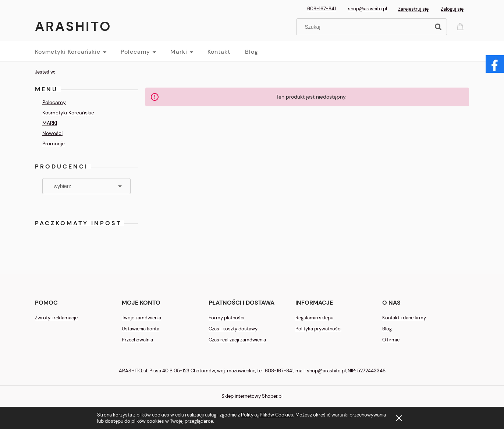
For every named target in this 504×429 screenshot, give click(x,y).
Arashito (73, 26)
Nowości (52, 133)
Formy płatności (226, 318)
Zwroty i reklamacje (56, 318)
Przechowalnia (137, 340)
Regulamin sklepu (314, 318)
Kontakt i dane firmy (404, 318)
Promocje (54, 143)
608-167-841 (322, 9)
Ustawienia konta (141, 329)
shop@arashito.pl (368, 9)
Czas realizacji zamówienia (237, 340)
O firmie (391, 340)
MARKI (50, 123)
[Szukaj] (438, 27)
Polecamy (54, 102)
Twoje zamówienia (141, 318)
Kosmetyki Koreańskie (68, 113)
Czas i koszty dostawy (233, 329)
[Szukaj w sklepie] (365, 27)
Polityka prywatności (318, 329)
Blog (387, 329)
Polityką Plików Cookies (267, 415)
